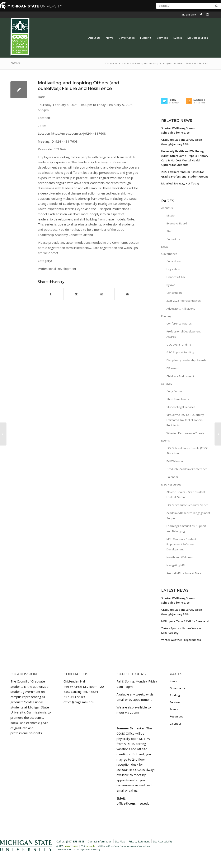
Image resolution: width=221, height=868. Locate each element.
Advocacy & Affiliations (181, 309)
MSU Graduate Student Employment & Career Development (181, 544)
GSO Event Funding (179, 345)
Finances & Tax (176, 277)
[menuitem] (94, 38)
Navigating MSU (176, 565)
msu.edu (91, 846)
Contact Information (100, 842)
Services (167, 384)
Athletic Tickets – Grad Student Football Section (186, 495)
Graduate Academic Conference (187, 469)
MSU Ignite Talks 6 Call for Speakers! (185, 621)
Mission (171, 215)
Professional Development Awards (184, 334)
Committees (174, 261)
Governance (169, 254)
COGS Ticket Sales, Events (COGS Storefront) (187, 451)
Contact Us (173, 239)
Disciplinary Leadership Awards (186, 360)
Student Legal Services (181, 407)
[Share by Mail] (127, 294)
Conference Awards (179, 323)
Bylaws (171, 285)
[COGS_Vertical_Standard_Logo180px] (20, 38)
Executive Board (177, 223)
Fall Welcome (175, 461)
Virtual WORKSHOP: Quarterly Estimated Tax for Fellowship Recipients (185, 420)
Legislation (173, 269)
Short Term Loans (178, 399)
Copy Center (174, 391)
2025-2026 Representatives (184, 301)
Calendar (172, 477)
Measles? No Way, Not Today (180, 183)
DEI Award (173, 368)
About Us (167, 208)
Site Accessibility (163, 842)
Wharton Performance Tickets (185, 433)
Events (166, 440)
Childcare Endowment (180, 376)
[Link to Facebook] (201, 15)
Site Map (120, 842)
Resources (176, 716)
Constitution (174, 293)
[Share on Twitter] (76, 294)
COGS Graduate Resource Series (187, 505)
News (15, 63)
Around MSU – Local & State (184, 573)
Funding (166, 316)
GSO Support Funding (180, 352)
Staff (170, 231)
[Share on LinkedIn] (102, 294)
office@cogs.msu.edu (79, 702)
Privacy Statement (139, 842)
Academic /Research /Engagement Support (188, 516)
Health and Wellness (180, 557)
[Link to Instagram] (207, 15)
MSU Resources (171, 484)
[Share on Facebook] (51, 294)
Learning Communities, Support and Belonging (186, 529)
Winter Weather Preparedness (181, 640)
